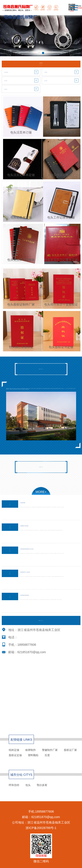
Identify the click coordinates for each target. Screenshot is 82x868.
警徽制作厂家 (50, 750)
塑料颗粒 (33, 755)
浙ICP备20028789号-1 (41, 828)
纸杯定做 (14, 750)
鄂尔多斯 (42, 785)
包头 (28, 785)
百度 (47, 755)
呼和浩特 (14, 785)
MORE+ (41, 492)
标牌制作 (31, 750)
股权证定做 (15, 755)
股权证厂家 (70, 750)
